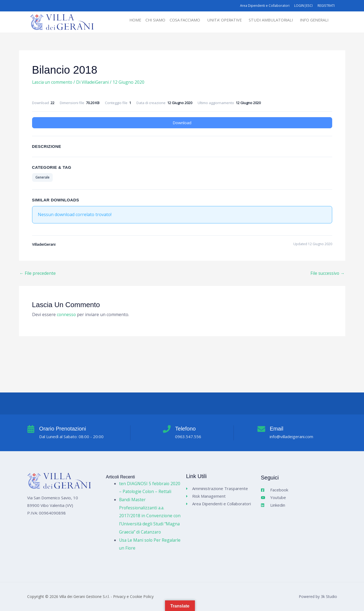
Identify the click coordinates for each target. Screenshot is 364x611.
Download (182, 123)
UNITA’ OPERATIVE (220, 20)
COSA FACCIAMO (178, 20)
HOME (127, 20)
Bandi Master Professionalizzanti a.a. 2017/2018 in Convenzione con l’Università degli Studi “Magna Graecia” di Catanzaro (150, 516)
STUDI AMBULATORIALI (268, 20)
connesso (67, 315)
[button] (180, 20)
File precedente (38, 273)
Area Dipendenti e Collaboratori (263, 6)
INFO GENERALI (313, 20)
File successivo (327, 273)
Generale (42, 177)
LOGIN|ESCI (302, 6)
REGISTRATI (326, 6)
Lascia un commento (53, 82)
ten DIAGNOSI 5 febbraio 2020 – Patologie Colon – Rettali (145, 483)
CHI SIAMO (148, 20)
